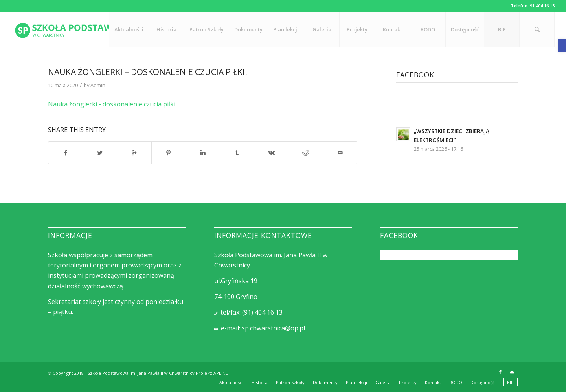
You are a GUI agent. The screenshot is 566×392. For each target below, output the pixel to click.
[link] (562, 46)
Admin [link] (98, 85)
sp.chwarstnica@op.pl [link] (273, 328)
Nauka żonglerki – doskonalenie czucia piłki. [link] (148, 72)
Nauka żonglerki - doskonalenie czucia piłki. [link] (112, 104)
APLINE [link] (221, 373)
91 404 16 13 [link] (542, 6)
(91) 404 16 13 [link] (262, 312)
